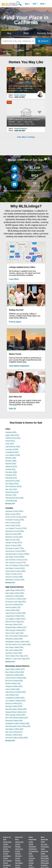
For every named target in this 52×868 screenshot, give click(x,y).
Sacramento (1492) (13, 481)
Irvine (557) (10, 444)
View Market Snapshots (19, 366)
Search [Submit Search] (43, 41)
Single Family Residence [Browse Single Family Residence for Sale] (32, 844)
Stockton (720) (11, 495)
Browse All (10, 504)
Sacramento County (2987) (15, 551)
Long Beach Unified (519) (15, 616)
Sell (34, 4)
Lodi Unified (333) (12, 695)
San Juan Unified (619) (14, 650)
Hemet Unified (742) (13, 607)
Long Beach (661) (12, 452)
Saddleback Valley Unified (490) (17, 642)
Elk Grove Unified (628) (14, 681)
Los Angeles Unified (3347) (15, 619)
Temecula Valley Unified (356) (17, 738)
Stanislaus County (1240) (15, 580)
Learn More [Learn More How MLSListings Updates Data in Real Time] (14, 279)
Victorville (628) (11, 501)
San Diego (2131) (12, 484)
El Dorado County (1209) (15, 520)
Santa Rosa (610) (12, 492)
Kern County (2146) (13, 523)
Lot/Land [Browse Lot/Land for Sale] (32, 858)
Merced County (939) (13, 534)
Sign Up (12, 408)
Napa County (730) (13, 540)
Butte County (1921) (13, 514)
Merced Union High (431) (15, 622)
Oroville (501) (10, 469)
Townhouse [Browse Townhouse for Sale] (33, 849)
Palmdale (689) (11, 472)
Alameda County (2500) (14, 511)
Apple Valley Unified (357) (15, 590)
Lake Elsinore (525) (13, 447)
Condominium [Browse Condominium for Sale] (34, 851)
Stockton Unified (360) (14, 653)
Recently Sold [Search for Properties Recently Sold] (44, 33)
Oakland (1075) (11, 466)
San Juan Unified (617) (14, 732)
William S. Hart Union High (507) (18, 659)
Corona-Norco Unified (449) (16, 599)
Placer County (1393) (13, 545)
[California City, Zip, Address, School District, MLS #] (18, 41)
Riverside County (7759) (14, 548)
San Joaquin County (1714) (16, 563)
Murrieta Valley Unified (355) (16, 709)
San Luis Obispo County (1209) (17, 565)
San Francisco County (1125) (16, 560)
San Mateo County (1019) (15, 568)
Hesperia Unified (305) (14, 686)
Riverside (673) (11, 478)
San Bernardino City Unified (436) (18, 644)
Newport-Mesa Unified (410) (16, 627)
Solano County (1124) (14, 574)
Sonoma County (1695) (14, 577)
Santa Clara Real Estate (44, 851)
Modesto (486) (11, 461)
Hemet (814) (10, 441)
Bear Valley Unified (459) (15, 593)
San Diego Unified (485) (14, 647)
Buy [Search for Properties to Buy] (9, 33)
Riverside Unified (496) (14, 639)
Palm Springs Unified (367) (15, 630)
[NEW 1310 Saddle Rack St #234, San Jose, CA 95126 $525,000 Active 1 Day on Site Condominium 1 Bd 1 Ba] (26, 80)
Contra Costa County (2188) (16, 517)
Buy (27, 4)
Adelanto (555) (11, 432)
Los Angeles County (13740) (16, 528)
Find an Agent (15, 322)
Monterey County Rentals (18, 858)
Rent (42, 4)
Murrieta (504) (11, 464)
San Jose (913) (11, 489)
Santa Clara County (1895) (15, 571)
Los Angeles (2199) (13, 455)
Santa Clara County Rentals (19, 844)
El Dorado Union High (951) (16, 602)
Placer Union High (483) (14, 633)
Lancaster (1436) (12, 449)
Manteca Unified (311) (14, 703)
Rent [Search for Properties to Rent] (26, 33)
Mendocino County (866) (15, 531)
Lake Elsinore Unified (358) (16, 613)
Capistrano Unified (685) (15, 596)
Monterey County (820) (14, 537)
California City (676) (13, 438)
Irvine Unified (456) (13, 610)
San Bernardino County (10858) (17, 554)
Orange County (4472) (14, 543)
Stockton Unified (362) (14, 735)
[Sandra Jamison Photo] (40, 93)
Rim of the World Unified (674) (17, 636)
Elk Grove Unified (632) (14, 605)
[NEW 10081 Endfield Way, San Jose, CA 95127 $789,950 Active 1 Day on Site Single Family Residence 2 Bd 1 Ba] (26, 114)
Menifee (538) (11, 458)
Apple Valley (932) (12, 435)
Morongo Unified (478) (14, 624)
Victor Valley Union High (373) (17, 656)
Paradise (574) (11, 475)
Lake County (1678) (13, 525)
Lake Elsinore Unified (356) (16, 692)
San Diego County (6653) (15, 557)
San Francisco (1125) (13, 486)
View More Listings (26, 137)
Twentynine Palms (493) (14, 498)
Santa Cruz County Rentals (19, 851)
